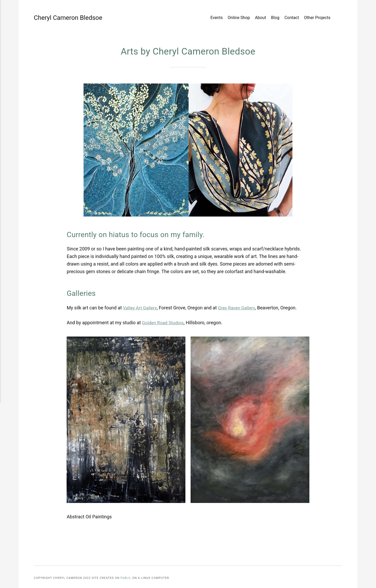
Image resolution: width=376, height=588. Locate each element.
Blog (275, 18)
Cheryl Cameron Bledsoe (51, 18)
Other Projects (317, 18)
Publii (126, 578)
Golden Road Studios (164, 323)
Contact (291, 18)
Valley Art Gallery (141, 308)
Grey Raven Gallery (239, 308)
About (260, 18)
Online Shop (239, 18)
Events (216, 18)
